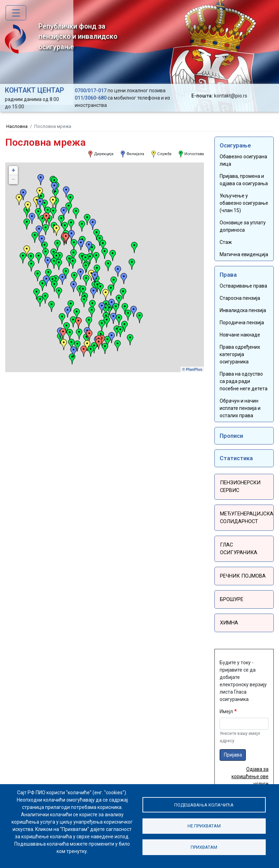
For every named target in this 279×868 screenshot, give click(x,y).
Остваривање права (243, 286)
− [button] (13, 180)
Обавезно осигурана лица (243, 160)
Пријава (233, 742)
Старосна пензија (240, 298)
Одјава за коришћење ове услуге (250, 764)
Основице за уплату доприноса (243, 226)
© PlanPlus (192, 369)
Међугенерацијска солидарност (245, 516)
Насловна (17, 126)
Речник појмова (241, 565)
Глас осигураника (244, 543)
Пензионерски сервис (238, 486)
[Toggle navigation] (16, 13)
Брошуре (231, 588)
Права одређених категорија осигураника (240, 354)
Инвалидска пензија (243, 310)
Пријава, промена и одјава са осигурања (244, 180)
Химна (228, 611)
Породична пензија (242, 323)
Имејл (226, 699)
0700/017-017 (91, 91)
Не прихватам (204, 826)
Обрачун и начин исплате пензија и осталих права (240, 408)
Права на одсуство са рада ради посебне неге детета (244, 381)
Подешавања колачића (204, 804)
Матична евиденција (244, 254)
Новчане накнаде (240, 335)
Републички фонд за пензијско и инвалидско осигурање (61, 38)
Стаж (226, 242)
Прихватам (204, 848)
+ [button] (13, 171)
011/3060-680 (91, 98)
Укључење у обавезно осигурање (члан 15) (244, 203)
